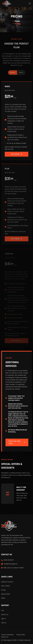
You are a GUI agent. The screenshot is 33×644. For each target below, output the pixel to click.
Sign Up (4, 623)
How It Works (5, 586)
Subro (3, 598)
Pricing (3, 590)
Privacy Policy (21, 635)
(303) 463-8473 (9, 560)
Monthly (13, 72)
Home (17, 21)
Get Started (17, 155)
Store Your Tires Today (17, 442)
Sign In (3, 619)
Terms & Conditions (7, 635)
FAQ (3, 610)
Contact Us (5, 615)
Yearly (21, 72)
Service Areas (6, 594)
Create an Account (7, 582)
